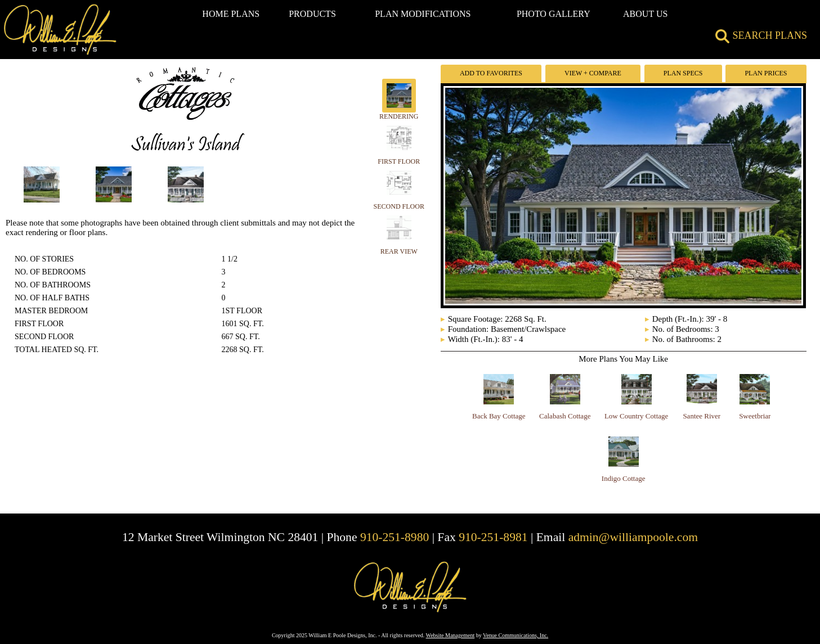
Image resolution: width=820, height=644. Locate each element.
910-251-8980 (395, 537)
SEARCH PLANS (761, 35)
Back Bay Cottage (499, 416)
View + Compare (593, 73)
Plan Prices (766, 73)
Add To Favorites (491, 73)
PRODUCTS (312, 14)
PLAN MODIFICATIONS (423, 14)
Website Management (451, 635)
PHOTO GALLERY (554, 14)
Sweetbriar (755, 416)
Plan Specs (683, 73)
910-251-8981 (493, 537)
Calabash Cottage (565, 416)
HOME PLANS (231, 14)
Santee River (702, 416)
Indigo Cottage (624, 478)
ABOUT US (645, 14)
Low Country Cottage (636, 416)
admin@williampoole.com (633, 537)
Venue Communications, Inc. (516, 635)
